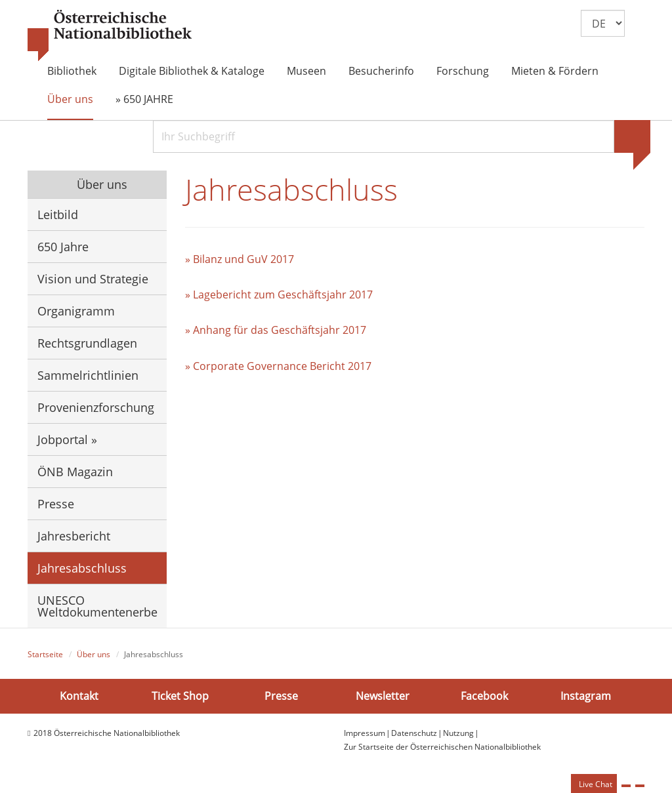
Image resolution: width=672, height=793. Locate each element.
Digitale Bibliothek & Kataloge (192, 71)
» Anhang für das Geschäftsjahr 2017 (276, 330)
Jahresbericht (74, 536)
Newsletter (383, 696)
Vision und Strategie (93, 279)
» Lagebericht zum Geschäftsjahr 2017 (279, 295)
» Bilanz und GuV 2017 (240, 259)
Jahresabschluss (82, 568)
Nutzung (458, 733)
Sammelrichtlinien (88, 375)
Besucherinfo (381, 71)
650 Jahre (63, 247)
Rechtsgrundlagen (87, 343)
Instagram (586, 696)
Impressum (365, 733)
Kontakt (79, 696)
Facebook (484, 696)
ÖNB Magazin (75, 472)
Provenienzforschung (96, 407)
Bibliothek (72, 71)
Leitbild (58, 214)
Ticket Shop (180, 696)
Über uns (70, 99)
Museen (306, 71)
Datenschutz (414, 733)
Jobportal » (67, 439)
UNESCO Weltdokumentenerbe (97, 606)
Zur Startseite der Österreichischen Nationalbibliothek (442, 747)
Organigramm (76, 311)
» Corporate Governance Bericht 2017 (278, 366)
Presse (56, 504)
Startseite (45, 654)
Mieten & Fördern (555, 71)
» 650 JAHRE (144, 99)
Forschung (463, 71)
